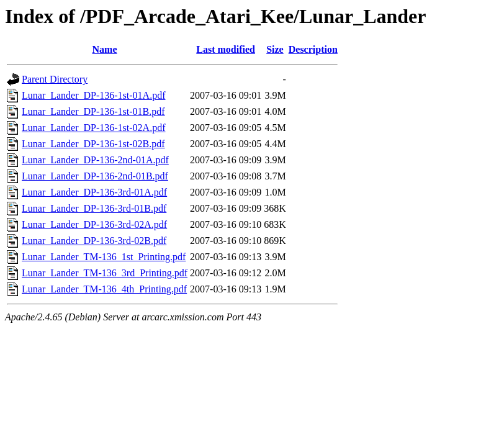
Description (313, 49)
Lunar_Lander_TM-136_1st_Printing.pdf (104, 257)
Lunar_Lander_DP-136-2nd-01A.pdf (95, 160)
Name (105, 49)
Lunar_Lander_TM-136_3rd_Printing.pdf (105, 273)
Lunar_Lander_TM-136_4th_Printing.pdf (104, 289)
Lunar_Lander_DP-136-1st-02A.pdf (94, 128)
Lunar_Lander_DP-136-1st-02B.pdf (93, 144)
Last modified (226, 49)
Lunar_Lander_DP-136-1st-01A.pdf (94, 95)
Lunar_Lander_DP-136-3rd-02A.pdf (94, 224)
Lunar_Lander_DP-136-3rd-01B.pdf (94, 208)
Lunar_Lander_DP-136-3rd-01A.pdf (94, 192)
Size (275, 49)
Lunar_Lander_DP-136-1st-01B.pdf (93, 111)
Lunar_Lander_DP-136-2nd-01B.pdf (95, 176)
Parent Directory (55, 79)
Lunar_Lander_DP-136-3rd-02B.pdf (94, 241)
